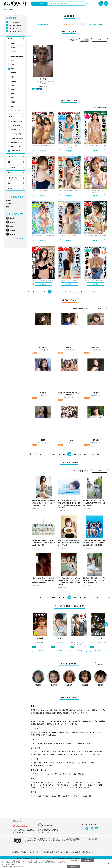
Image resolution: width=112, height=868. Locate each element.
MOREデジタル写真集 (16, 134)
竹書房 (12, 85)
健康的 (36, 754)
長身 (99, 752)
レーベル (10, 116)
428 (59, 454)
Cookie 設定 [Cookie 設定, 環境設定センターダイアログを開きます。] (74, 860)
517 (64, 598)
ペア (35, 774)
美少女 (36, 763)
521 (85, 598)
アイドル (51, 782)
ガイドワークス (15, 48)
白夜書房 (13, 102)
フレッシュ (49, 754)
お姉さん (49, 763)
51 (94, 292)
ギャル (96, 754)
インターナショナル (81, 754)
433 (85, 454)
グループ (56, 774)
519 (75, 598)
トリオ (45, 774)
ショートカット (76, 752)
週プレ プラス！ (15, 28)
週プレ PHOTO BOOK (16, 121)
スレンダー (38, 752)
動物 (78, 796)
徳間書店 (13, 89)
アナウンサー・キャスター (72, 785)
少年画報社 (14, 81)
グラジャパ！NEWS (16, 31)
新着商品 (9, 201)
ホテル (68, 774)
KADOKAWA (14, 52)
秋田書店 (13, 44)
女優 (62, 782)
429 (64, 454)
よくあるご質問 (75, 852)
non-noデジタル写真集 (17, 138)
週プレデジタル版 (15, 25)
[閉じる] (109, 863)
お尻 (62, 752)
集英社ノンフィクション (17, 146)
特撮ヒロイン (38, 788)
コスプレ (37, 743)
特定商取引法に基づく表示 (51, 852)
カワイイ (88, 763)
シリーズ (10, 157)
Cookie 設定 (65, 852)
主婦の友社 (14, 73)
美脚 (90, 752)
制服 (49, 743)
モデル (73, 782)
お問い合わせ (86, 852)
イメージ (10, 173)
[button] (106, 624)
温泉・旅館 (80, 774)
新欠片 (12, 94)
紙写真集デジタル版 (38, 732)
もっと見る (101, 664)
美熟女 (61, 763)
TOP (5, 10)
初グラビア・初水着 (52, 796)
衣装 (9, 162)
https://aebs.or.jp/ (29, 842)
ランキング (9, 204)
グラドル (38, 782)
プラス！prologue (52, 732)
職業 (9, 183)
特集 (7, 207)
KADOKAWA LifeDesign (17, 56)
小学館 (12, 77)
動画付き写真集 (65, 732)
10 (87, 292)
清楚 (50, 766)
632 (93, 598)
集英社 (12, 69)
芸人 (65, 788)
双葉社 (12, 106)
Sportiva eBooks (15, 151)
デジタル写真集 (15, 22)
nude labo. (52, 735)
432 (80, 454)
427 (54, 454)
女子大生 (95, 782)
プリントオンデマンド (94, 732)
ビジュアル (11, 167)
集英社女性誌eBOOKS (17, 142)
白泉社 (12, 98)
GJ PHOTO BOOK (15, 130)
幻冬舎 (12, 64)
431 (75, 454)
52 (100, 292)
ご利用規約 (16, 852)
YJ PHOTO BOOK (15, 126)
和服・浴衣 (84, 743)
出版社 (10, 39)
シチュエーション (13, 178)
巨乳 (52, 752)
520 (80, 598)
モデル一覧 (20, 238)
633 (98, 598)
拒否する (88, 860)
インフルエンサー (94, 785)
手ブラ (36, 796)
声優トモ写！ (36, 735)
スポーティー (63, 754)
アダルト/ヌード (89, 788)
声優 (84, 782)
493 (93, 454)
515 (54, 598)
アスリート (76, 788)
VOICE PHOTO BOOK (78, 732)
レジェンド (53, 788)
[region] (56, 863)
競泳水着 (60, 743)
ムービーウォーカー (16, 110)
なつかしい (74, 763)
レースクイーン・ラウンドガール (45, 785)
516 (59, 598)
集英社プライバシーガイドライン (31, 852)
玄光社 (12, 60)
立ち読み (43, 93)
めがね (71, 743)
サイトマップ (96, 852)
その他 (10, 188)
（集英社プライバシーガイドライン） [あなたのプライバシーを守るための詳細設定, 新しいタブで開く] (13, 866)
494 (98, 454)
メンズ (68, 796)
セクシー (38, 766)
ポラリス (44, 735)
